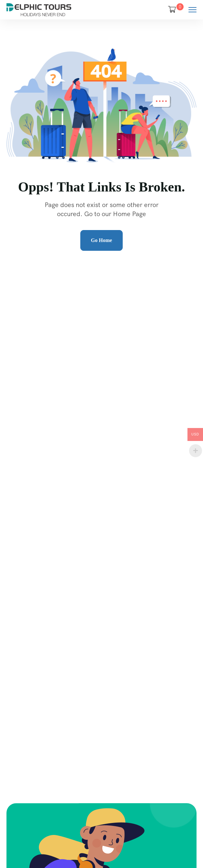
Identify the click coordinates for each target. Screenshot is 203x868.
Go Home (101, 240)
